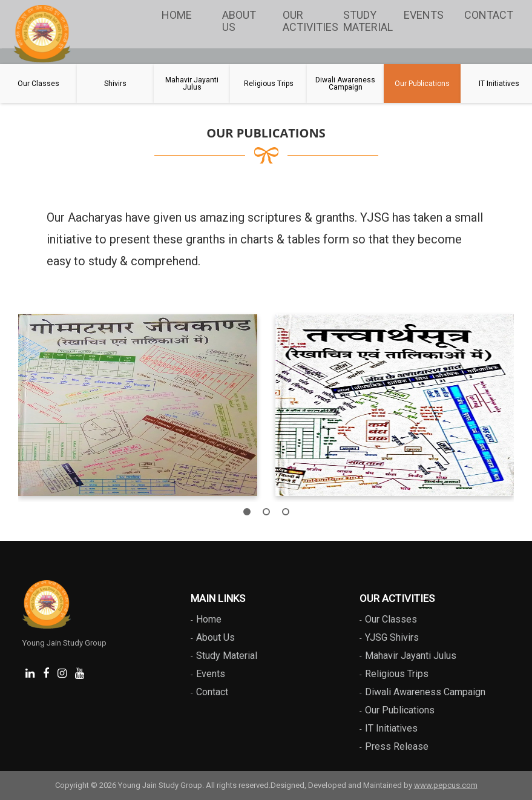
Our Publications (400, 710)
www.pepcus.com (446, 785)
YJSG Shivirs (392, 637)
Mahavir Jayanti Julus (411, 656)
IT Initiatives (391, 728)
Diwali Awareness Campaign (425, 692)
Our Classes (391, 619)
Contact (489, 15)
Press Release (397, 746)
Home (177, 15)
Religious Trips (397, 674)
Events (424, 15)
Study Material (368, 21)
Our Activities (310, 21)
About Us (239, 21)
